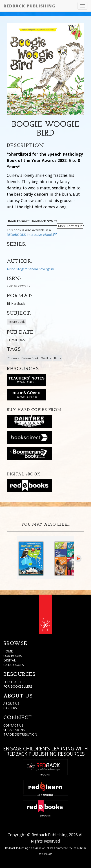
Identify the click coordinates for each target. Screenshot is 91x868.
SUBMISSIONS (14, 730)
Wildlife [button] (46, 358)
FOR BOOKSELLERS (18, 686)
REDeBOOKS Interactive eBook (32, 235)
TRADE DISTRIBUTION (20, 734)
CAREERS (10, 708)
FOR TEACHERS (15, 682)
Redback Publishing (30, 6)
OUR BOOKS (13, 656)
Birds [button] (58, 358)
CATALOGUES (14, 665)
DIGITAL (10, 660)
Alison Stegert (17, 269)
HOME (8, 651)
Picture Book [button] (16, 322)
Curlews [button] (13, 358)
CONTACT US (13, 725)
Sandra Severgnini (41, 269)
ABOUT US (11, 703)
